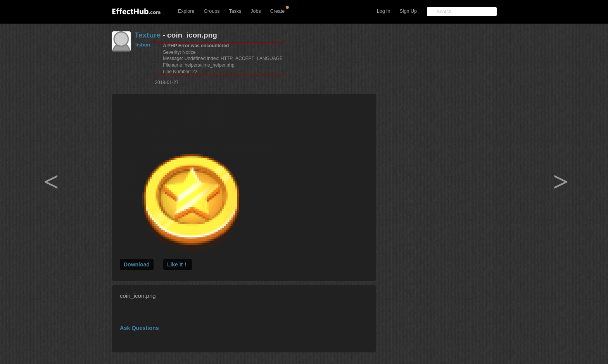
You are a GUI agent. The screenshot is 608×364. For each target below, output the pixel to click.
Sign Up (408, 11)
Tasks (235, 11)
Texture (148, 35)
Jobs (256, 11)
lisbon (143, 45)
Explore (186, 11)
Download (137, 264)
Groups (212, 11)
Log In (384, 11)
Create (278, 11)
